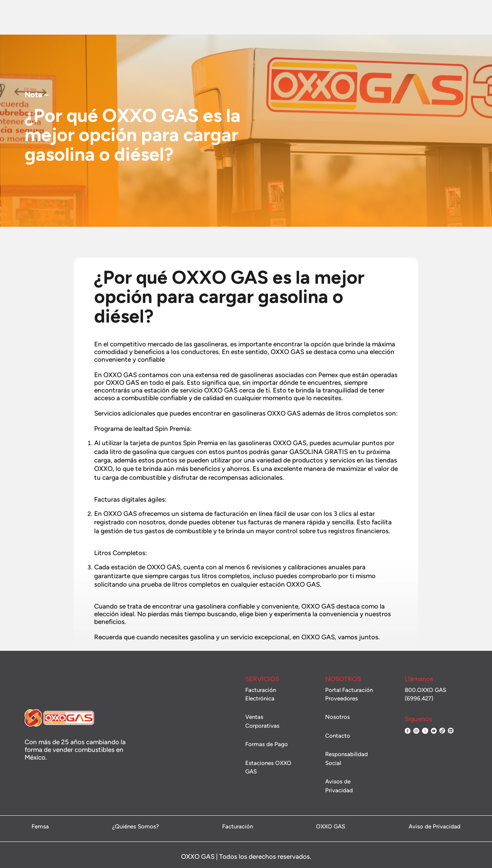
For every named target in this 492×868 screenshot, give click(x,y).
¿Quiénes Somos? (136, 827)
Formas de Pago (267, 744)
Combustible (133, 17)
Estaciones (173, 17)
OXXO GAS (331, 827)
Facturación (361, 17)
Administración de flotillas (439, 17)
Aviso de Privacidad (435, 827)
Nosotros (95, 17)
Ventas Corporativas (265, 18)
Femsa (40, 827)
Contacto (312, 18)
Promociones (213, 17)
